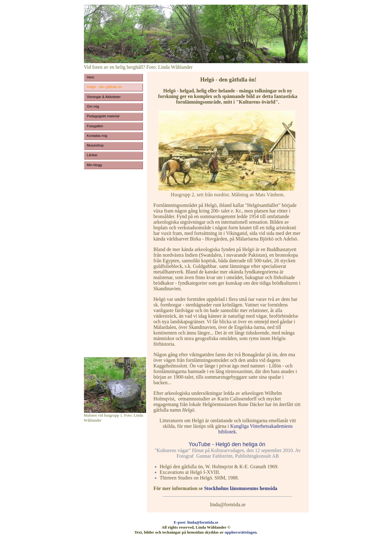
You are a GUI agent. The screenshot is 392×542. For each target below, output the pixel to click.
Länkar (92, 155)
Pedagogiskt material (103, 116)
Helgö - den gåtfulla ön (104, 87)
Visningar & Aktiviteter (104, 97)
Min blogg (94, 165)
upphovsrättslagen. (241, 532)
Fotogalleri (95, 126)
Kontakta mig (97, 136)
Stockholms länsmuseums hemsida (241, 488)
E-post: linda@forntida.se (196, 522)
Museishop (95, 145)
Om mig (93, 106)
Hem (90, 77)
